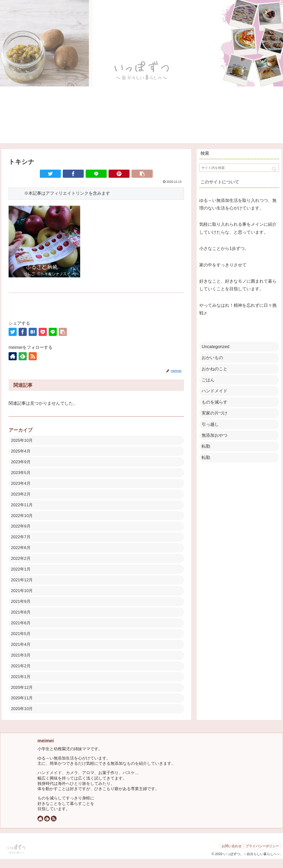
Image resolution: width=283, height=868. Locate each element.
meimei (46, 750)
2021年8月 (21, 618)
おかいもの (212, 358)
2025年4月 (21, 452)
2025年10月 (22, 441)
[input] (239, 168)
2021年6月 (21, 629)
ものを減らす (215, 402)
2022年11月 (22, 507)
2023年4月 (21, 485)
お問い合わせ (230, 855)
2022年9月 (21, 529)
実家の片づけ (215, 413)
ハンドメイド (215, 391)
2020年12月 (22, 695)
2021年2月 (21, 673)
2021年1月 (21, 685)
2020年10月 (22, 718)
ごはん (208, 380)
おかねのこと (215, 369)
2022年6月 (21, 551)
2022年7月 (21, 540)
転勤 (206, 446)
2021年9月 (21, 607)
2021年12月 (22, 585)
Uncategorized (215, 347)
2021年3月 (21, 662)
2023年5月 (21, 474)
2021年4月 (21, 651)
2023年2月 (21, 496)
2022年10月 (22, 518)
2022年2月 (21, 562)
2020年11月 (22, 706)
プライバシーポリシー (262, 855)
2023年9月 (21, 463)
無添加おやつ (215, 435)
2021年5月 (21, 640)
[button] (274, 169)
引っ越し (210, 424)
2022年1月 (21, 574)
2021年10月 (22, 596)
